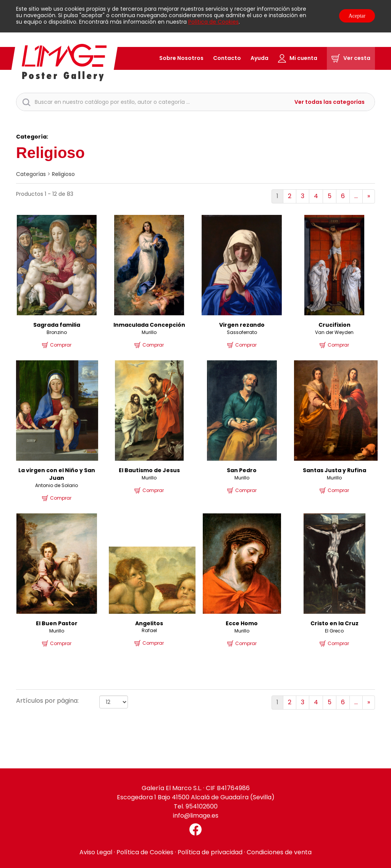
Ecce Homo (242, 623)
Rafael (149, 630)
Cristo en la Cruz (334, 623)
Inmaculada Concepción (149, 325)
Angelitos (149, 623)
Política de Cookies (213, 22)
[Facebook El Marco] (195, 829)
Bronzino (57, 332)
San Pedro (242, 470)
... (356, 196)
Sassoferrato (242, 332)
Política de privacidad (210, 852)
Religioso (63, 174)
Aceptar (357, 16)
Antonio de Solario (57, 485)
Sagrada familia (57, 325)
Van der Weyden (334, 332)
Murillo (149, 332)
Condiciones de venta (279, 852)
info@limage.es (196, 816)
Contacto (227, 58)
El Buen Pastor (57, 623)
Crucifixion (334, 325)
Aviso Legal (96, 852)
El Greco (334, 631)
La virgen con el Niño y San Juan (57, 474)
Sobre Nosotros (181, 58)
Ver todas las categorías (330, 102)
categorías (31, 174)
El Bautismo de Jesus (149, 470)
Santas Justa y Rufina (334, 470)
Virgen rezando (242, 325)
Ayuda (259, 58)
